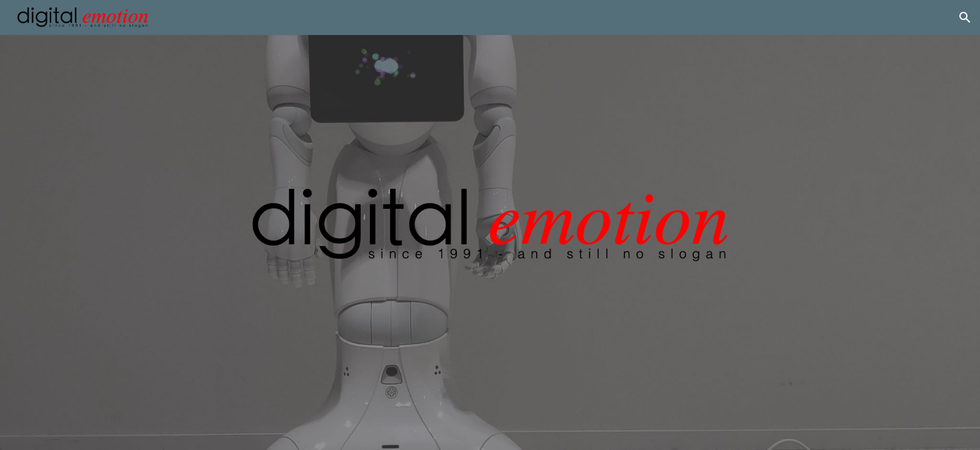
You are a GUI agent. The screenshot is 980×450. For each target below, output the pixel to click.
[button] (965, 17)
